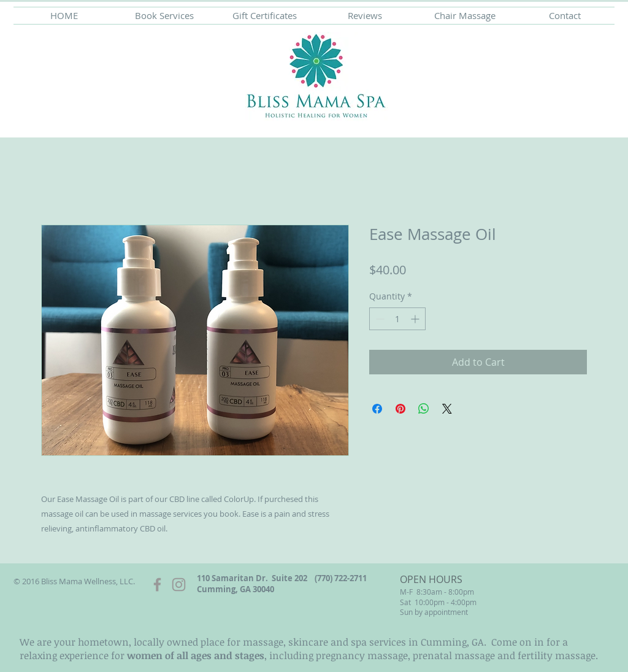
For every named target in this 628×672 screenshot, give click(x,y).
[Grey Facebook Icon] (157, 585)
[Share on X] (447, 409)
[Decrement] (379, 319)
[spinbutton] (397, 319)
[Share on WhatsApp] (424, 409)
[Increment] (416, 319)
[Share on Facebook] (377, 409)
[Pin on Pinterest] (400, 409)
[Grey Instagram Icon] (179, 585)
